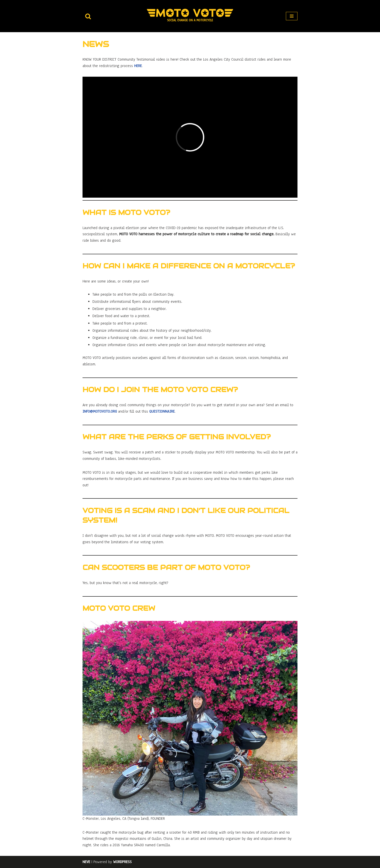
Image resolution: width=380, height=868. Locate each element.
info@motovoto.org (100, 411)
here (138, 66)
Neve (86, 862)
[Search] (88, 16)
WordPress (122, 862)
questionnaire (162, 411)
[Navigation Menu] (292, 16)
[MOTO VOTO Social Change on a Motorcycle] (190, 16)
